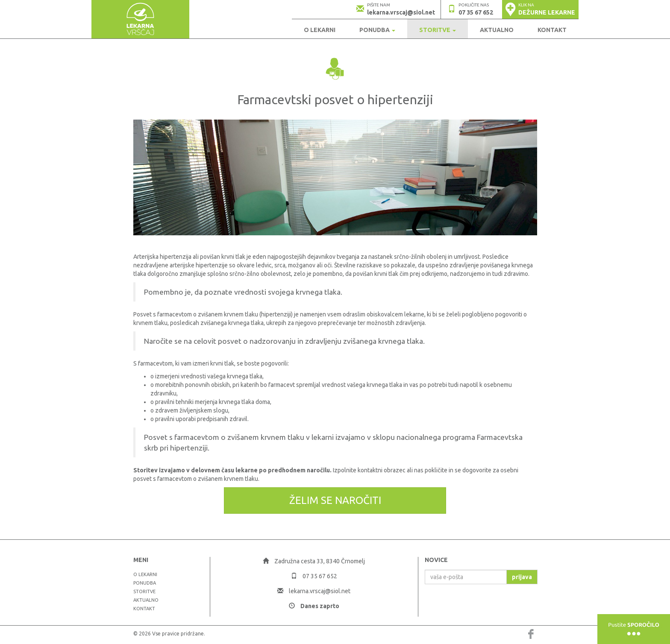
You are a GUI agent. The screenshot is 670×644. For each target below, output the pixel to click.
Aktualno (497, 30)
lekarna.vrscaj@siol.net (401, 12)
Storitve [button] (438, 30)
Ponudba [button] (377, 30)
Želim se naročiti (335, 500)
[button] (540, 9)
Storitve (144, 591)
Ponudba (145, 583)
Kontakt (552, 30)
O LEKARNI (320, 30)
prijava (522, 577)
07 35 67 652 (476, 12)
